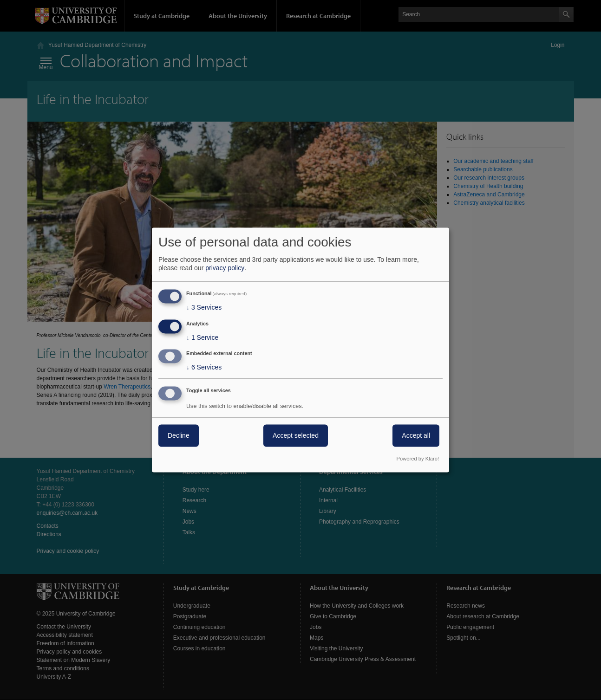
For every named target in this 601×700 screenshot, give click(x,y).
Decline (179, 436)
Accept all (416, 436)
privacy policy (225, 268)
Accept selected (296, 436)
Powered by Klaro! (418, 459)
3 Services (204, 307)
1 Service (202, 337)
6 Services (204, 368)
